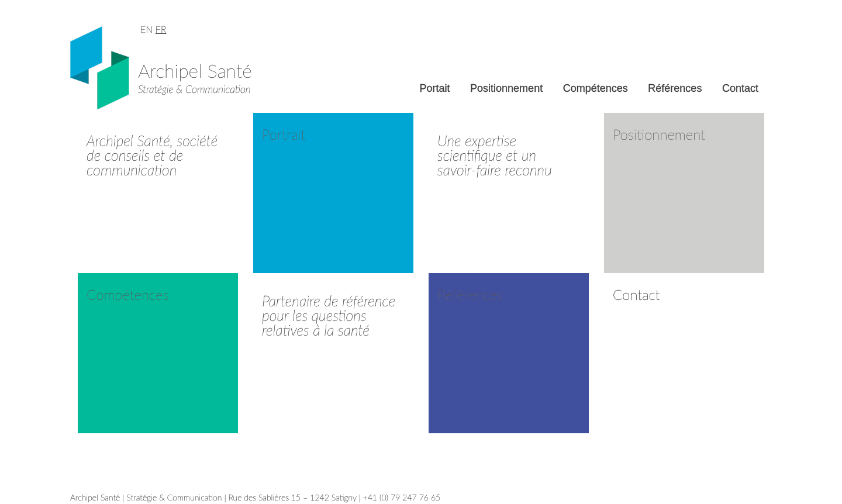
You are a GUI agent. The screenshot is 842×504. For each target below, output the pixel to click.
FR (161, 29)
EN (146, 29)
